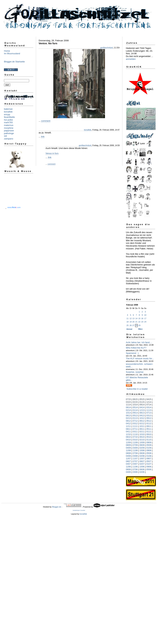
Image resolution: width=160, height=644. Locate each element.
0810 (128, 437)
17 (145, 318)
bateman (8, 109)
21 (136, 322)
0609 (142, 445)
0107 (149, 464)
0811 (128, 429)
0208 (142, 456)
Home (7, 51)
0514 (135, 407)
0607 (142, 461)
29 (139, 325)
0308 (135, 456)
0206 (142, 472)
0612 (142, 421)
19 (131, 322)
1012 (142, 418)
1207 (128, 459)
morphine (9, 128)
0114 (135, 410)
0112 (149, 423)
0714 (149, 405)
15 (139, 318)
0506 (149, 469)
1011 (142, 426)
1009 (142, 442)
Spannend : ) (132, 353)
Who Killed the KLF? (136, 348)
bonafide (8, 112)
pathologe (9, 133)
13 (133, 318)
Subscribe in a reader (137, 389)
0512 (149, 421)
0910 (149, 434)
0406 (128, 472)
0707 (135, 461)
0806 (128, 469)
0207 (142, 464)
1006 (142, 467)
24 (145, 322)
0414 (142, 407)
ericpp (7, 114)
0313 (149, 415)
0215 (135, 402)
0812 (128, 421)
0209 (142, 448)
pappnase (9, 131)
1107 (135, 459)
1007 (142, 459)
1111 (135, 426)
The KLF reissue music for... (140, 358)
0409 (128, 448)
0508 (149, 453)
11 (128, 318)
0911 (149, 426)
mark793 (8, 122)
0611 (142, 429)
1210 (128, 434)
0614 (128, 407)
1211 (128, 426)
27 (133, 325)
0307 (135, 464)
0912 (149, 418)
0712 (135, 421)
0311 (135, 432)
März (140, 329)
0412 (128, 423)
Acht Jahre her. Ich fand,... (139, 342)
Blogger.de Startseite (14, 62)
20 (133, 322)
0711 (135, 429)
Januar (129, 329)
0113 (135, 418)
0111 (149, 432)
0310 (135, 440)
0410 (128, 440)
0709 (135, 445)
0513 (135, 415)
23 (142, 322)
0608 (142, 453)
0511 (149, 429)
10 (145, 315)
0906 (149, 467)
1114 (128, 405)
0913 (135, 413)
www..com (14, 207)
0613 (128, 415)
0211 (142, 432)
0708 (135, 453)
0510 (149, 437)
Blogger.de (57, 507)
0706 (135, 469)
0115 (142, 402)
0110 (149, 440)
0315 (128, 402)
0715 (128, 399)
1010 (142, 434)
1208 (128, 450)
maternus (9, 125)
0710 (135, 437)
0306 (135, 472)
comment (46, 121)
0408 (128, 456)
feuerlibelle (9, 117)
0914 (142, 405)
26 (131, 325)
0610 (142, 437)
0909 (149, 442)
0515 (142, 399)
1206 (128, 467)
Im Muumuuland (12, 53)
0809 (128, 445)
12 (131, 318)
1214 (149, 402)
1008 (142, 450)
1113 (149, 410)
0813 (142, 413)
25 (128, 325)
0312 (135, 423)
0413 (142, 415)
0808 (128, 453)
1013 (128, 413)
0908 (149, 450)
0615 (135, 399)
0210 (142, 440)
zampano (9, 139)
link (43, 137)
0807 (128, 461)
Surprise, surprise (135, 372)
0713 (149, 413)
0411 (128, 432)
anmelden (131, 59)
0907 (149, 459)
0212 (142, 423)
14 (136, 318)
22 (139, 322)
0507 (149, 461)
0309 (135, 448)
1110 (135, 434)
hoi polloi (8, 120)
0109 (149, 448)
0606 (142, 469)
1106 (135, 467)
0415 (149, 399)
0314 (149, 407)
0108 (149, 456)
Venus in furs (52, 153)
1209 (128, 442)
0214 (128, 410)
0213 (128, 418)
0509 (149, 445)
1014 (135, 405)
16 (142, 318)
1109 (135, 442)
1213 (142, 410)
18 (128, 322)
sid (5, 136)
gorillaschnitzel (107, 48)
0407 (128, 464)
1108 (135, 450)
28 (136, 325)
